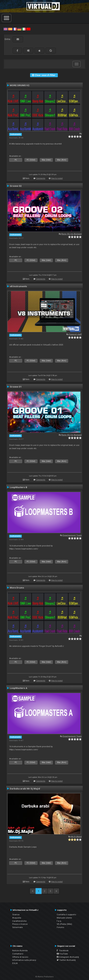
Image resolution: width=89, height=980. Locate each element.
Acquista (17, 918)
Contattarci (18, 954)
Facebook (63, 950)
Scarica (16, 915)
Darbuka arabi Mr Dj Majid (25, 789)
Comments (41, 178)
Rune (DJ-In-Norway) (72, 234)
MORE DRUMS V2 (20, 85)
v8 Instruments (18, 286)
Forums (60, 927)
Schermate (17, 927)
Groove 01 (16, 387)
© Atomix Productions (45, 977)
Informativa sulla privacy (24, 960)
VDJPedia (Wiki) (64, 924)
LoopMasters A (18, 688)
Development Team (72, 535)
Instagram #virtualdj (68, 957)
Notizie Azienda (20, 950)
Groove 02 (16, 186)
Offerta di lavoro (20, 957)
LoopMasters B (18, 487)
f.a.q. (59, 921)
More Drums (17, 588)
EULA (15, 963)
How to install (57, 178)
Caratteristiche (19, 921)
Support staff (75, 334)
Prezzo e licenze (20, 924)
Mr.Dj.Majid (76, 837)
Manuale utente (64, 918)
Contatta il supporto (66, 915)
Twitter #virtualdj (66, 960)
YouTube (62, 954)
